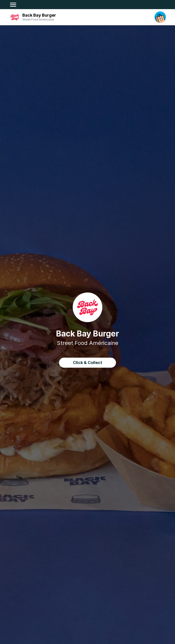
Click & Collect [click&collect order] (87, 363)
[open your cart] (160, 17)
